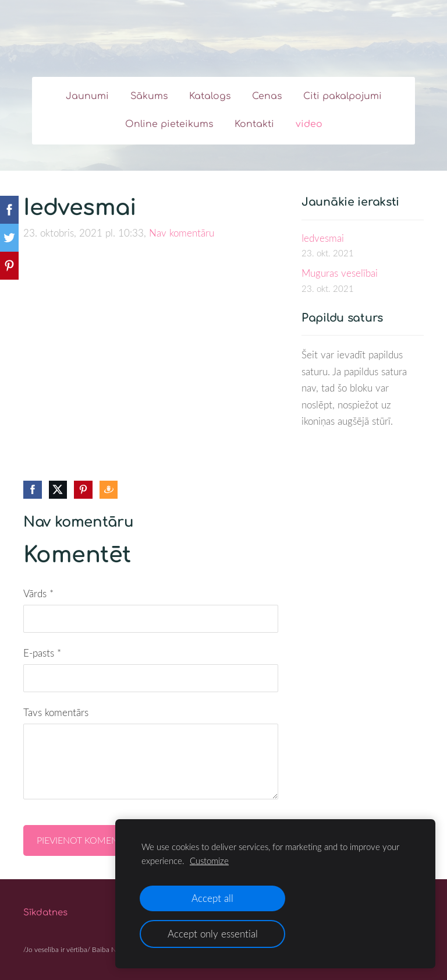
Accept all (212, 898)
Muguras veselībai (340, 273)
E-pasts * (42, 653)
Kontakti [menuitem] (254, 124)
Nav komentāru (182, 233)
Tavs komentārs (56, 712)
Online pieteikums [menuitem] (169, 124)
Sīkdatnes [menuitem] (45, 913)
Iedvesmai (323, 238)
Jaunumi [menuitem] (87, 96)
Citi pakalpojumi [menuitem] (343, 96)
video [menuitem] (309, 124)
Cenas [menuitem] (267, 96)
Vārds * (38, 593)
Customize (209, 861)
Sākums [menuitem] (149, 96)
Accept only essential (213, 934)
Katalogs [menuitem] (210, 96)
